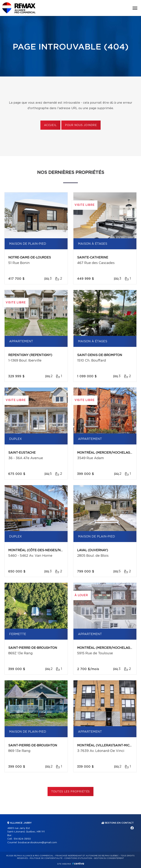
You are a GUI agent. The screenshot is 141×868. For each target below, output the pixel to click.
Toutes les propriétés (71, 792)
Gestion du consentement (109, 858)
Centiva (78, 864)
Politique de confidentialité (46, 858)
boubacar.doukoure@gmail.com (37, 843)
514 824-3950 (22, 839)
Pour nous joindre (81, 125)
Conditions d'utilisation (78, 858)
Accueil (50, 125)
